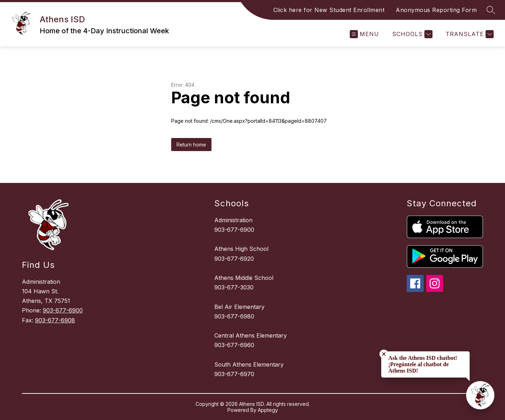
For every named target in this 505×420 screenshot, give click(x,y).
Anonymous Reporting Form (436, 10)
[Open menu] (364, 34)
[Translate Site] (469, 34)
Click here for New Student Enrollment (329, 10)
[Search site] (491, 10)
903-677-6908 (55, 320)
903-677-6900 (63, 310)
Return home (191, 145)
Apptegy (268, 410)
